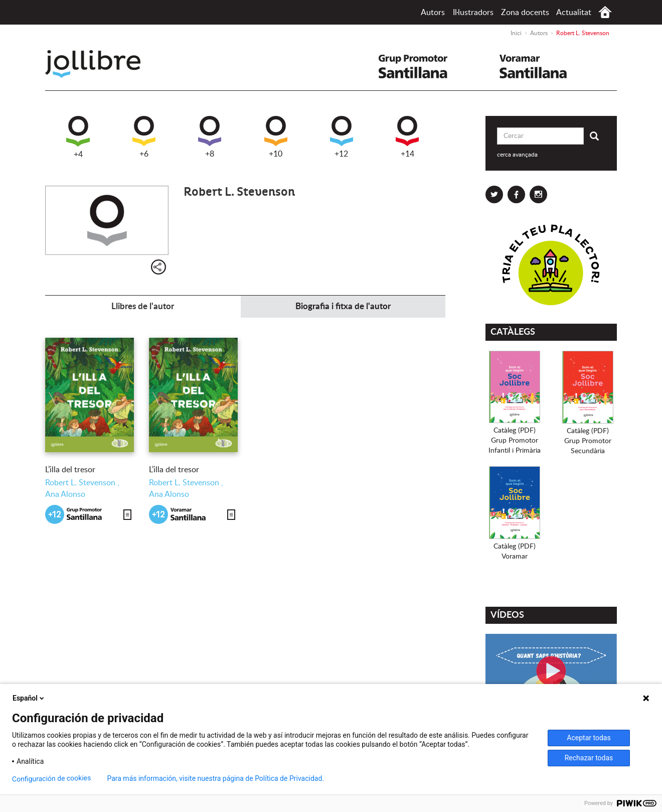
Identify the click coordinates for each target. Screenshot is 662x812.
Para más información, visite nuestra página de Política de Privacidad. (215, 778)
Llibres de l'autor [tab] (143, 306)
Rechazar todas (589, 758)
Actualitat (574, 13)
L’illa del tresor (70, 470)
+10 (276, 137)
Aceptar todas (589, 738)
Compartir (158, 267)
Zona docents (525, 13)
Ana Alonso (65, 494)
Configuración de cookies (52, 779)
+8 (210, 137)
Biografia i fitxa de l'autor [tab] (343, 306)
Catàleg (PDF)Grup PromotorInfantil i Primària (515, 441)
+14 (407, 137)
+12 (342, 137)
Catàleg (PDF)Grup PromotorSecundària (588, 441)
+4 (78, 137)
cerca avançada (517, 155)
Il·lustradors (473, 13)
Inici (605, 12)
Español (29, 698)
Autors (433, 13)
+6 (144, 137)
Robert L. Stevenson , (82, 483)
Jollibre (101, 64)
